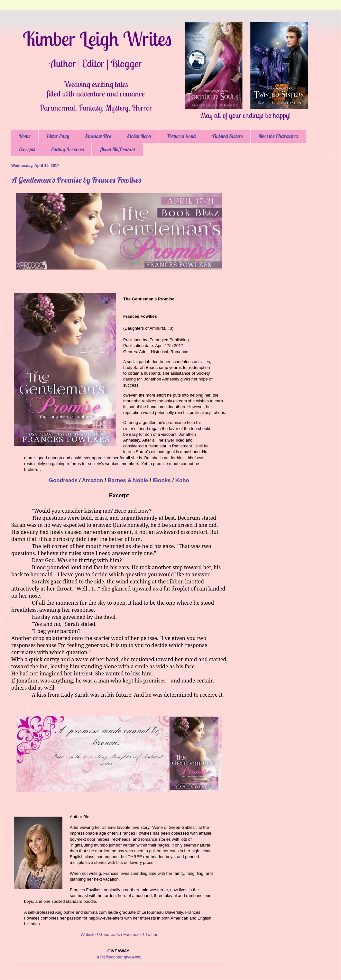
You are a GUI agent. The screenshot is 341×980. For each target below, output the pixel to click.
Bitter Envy (58, 136)
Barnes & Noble (128, 480)
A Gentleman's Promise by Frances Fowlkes (76, 180)
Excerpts (27, 149)
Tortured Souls (181, 136)
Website (88, 934)
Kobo (182, 480)
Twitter (151, 934)
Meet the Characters (278, 136)
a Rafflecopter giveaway (119, 957)
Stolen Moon (139, 136)
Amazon (93, 480)
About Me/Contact (117, 149)
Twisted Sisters (227, 136)
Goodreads (63, 480)
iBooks (161, 480)
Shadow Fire (98, 136)
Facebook (132, 934)
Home (25, 136)
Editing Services (67, 149)
